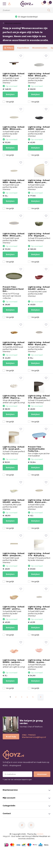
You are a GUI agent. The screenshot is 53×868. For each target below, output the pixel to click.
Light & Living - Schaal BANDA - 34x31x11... (14, 661)
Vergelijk (8, 102)
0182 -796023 (29, 735)
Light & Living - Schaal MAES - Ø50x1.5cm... (39, 181)
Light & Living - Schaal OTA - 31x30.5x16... (14, 448)
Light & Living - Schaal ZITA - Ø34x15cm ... (39, 235)
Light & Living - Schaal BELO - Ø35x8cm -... (14, 75)
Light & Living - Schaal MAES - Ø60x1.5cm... (39, 75)
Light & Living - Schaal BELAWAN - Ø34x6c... (14, 343)
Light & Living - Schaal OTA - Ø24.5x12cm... (39, 397)
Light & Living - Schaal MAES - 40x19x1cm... (14, 554)
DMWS (40, 834)
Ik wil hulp (11, 737)
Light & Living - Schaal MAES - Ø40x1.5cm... (14, 181)
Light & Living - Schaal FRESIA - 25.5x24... (39, 661)
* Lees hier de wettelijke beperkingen (17, 779)
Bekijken (10, 94)
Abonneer (42, 774)
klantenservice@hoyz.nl (33, 737)
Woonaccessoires (13, 23)
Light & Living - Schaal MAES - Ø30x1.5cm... (39, 501)
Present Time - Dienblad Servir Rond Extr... (13, 289)
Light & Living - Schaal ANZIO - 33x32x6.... (39, 128)
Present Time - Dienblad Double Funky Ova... (36, 449)
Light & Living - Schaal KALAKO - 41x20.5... (39, 288)
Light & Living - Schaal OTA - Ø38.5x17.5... (39, 554)
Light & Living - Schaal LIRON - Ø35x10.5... (14, 397)
